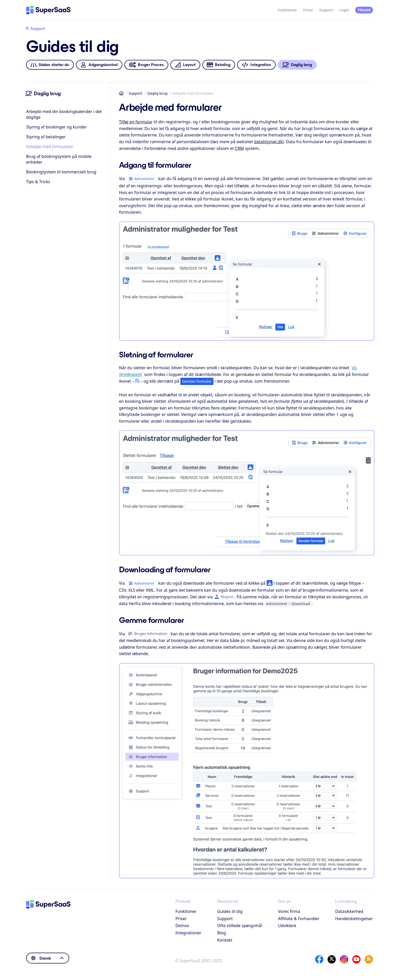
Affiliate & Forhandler (299, 919)
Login (344, 10)
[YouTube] (356, 959)
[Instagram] (344, 959)
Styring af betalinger (46, 137)
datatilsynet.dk (268, 142)
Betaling (219, 65)
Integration (256, 65)
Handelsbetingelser (354, 919)
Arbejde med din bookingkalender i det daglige (64, 114)
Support (326, 10)
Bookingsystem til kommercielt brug (61, 172)
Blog (221, 933)
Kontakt (225, 940)
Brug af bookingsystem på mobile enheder (59, 159)
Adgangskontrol (99, 65)
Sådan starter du (50, 65)
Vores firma (289, 911)
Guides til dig (230, 911)
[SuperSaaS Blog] (369, 959)
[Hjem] (48, 10)
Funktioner (287, 10)
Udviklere (287, 926)
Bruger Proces (146, 65)
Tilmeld (364, 10)
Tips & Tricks (38, 182)
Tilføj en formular (136, 122)
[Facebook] (319, 959)
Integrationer (188, 933)
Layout (185, 65)
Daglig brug (157, 93)
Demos (182, 926)
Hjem (121, 93)
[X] (332, 959)
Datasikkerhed (349, 911)
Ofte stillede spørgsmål (240, 926)
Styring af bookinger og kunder (56, 127)
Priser (308, 10)
